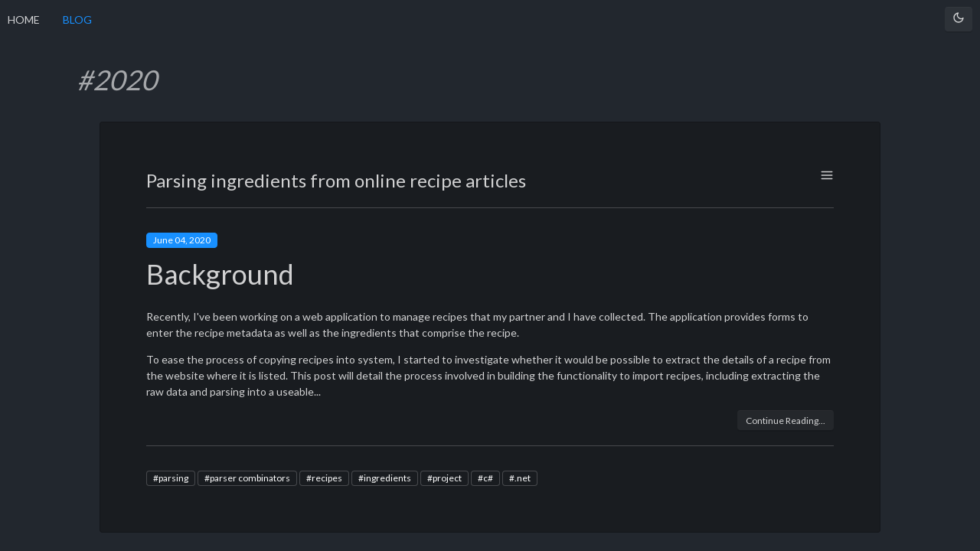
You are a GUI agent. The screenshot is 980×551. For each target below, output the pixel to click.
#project (444, 478)
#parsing (171, 478)
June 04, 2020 (182, 240)
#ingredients (385, 478)
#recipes (324, 478)
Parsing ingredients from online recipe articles (336, 180)
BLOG (77, 20)
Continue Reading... (786, 421)
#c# (485, 478)
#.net (520, 478)
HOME (24, 20)
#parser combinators (247, 478)
